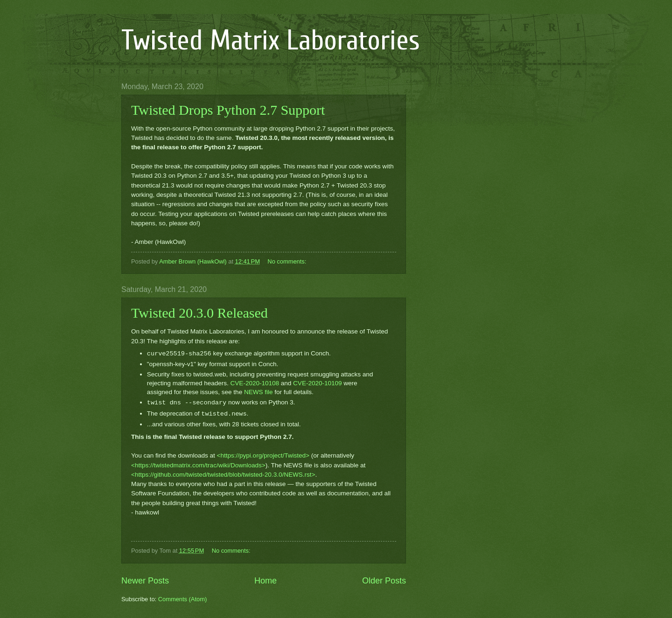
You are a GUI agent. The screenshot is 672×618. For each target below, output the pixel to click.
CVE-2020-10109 (317, 383)
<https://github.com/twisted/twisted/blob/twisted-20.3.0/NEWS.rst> (223, 475)
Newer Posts (145, 581)
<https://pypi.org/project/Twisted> (263, 455)
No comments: (288, 261)
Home (266, 581)
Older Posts (384, 581)
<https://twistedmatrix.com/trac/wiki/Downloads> (198, 465)
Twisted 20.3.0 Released (199, 313)
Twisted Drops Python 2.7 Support (228, 110)
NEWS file (259, 392)
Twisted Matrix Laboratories (271, 41)
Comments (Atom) (182, 599)
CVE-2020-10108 (255, 383)
